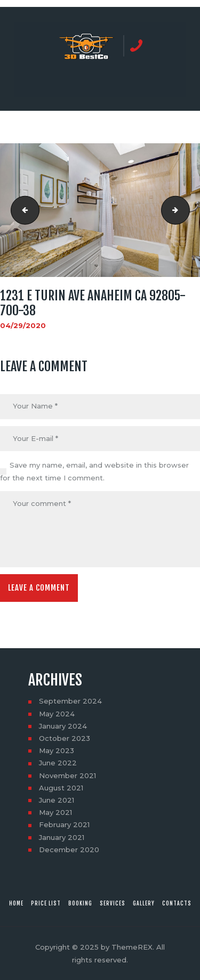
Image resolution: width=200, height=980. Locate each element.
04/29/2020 (23, 325)
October (65, 738)
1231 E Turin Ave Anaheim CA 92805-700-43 (186, 210)
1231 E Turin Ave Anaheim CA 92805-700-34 (22, 210)
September (70, 701)
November (67, 775)
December (69, 850)
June (58, 763)
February (64, 824)
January (63, 726)
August (61, 788)
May (57, 714)
